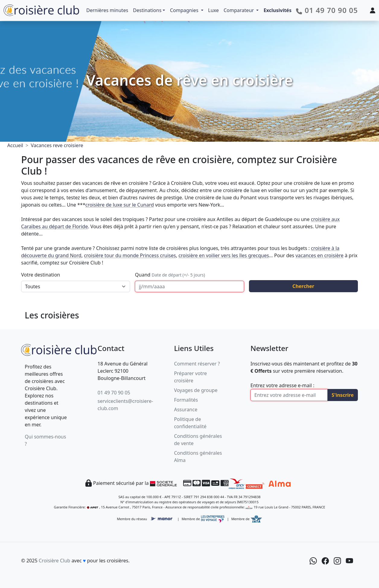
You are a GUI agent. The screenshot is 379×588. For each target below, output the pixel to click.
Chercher (303, 286)
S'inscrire (343, 395)
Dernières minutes (107, 10)
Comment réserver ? (197, 364)
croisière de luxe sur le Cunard (120, 205)
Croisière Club (54, 561)
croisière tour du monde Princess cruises (130, 255)
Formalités (186, 400)
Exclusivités (277, 10)
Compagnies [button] (185, 10)
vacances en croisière (319, 255)
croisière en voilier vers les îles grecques (224, 255)
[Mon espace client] (373, 10)
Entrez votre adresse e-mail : (282, 385)
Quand (170, 275)
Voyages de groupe (196, 390)
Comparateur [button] (239, 10)
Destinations (147, 10)
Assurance (186, 409)
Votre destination (41, 275)
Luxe (213, 10)
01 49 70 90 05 (114, 393)
